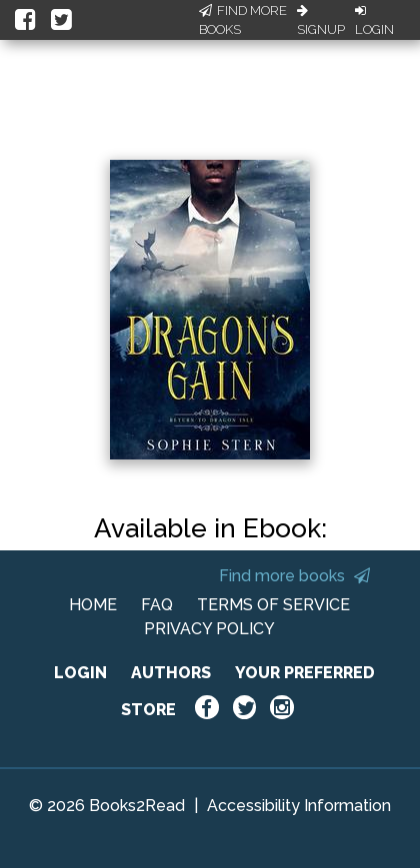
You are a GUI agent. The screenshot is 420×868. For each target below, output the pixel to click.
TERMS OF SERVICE (273, 605)
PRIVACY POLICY (209, 629)
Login (374, 21)
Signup (321, 21)
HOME (93, 605)
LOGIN (80, 673)
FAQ (157, 605)
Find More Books (243, 20)
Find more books (294, 576)
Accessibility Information (299, 806)
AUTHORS (171, 673)
